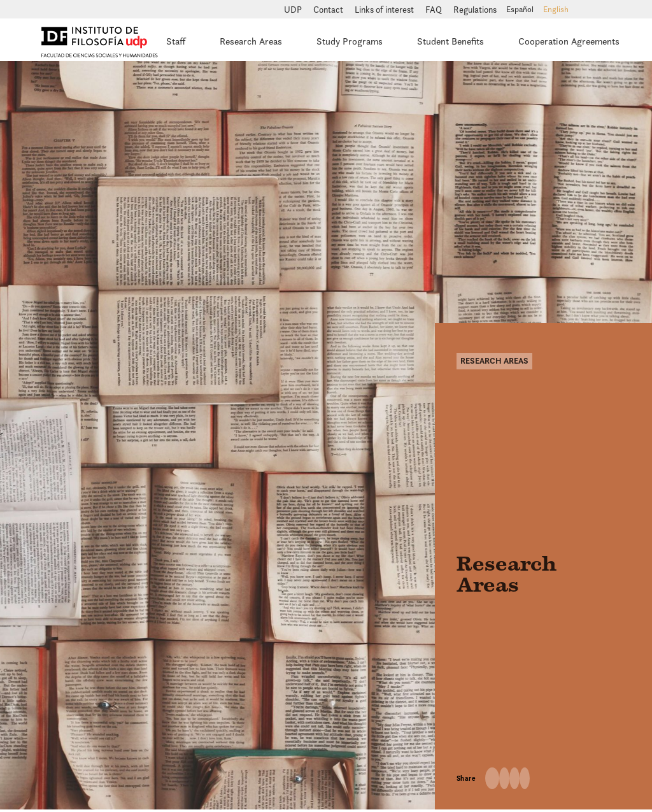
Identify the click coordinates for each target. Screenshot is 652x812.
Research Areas (251, 41)
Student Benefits (450, 41)
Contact (329, 10)
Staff (176, 41)
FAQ (435, 10)
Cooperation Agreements (569, 41)
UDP (294, 10)
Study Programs (350, 41)
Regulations (475, 10)
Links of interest (385, 10)
